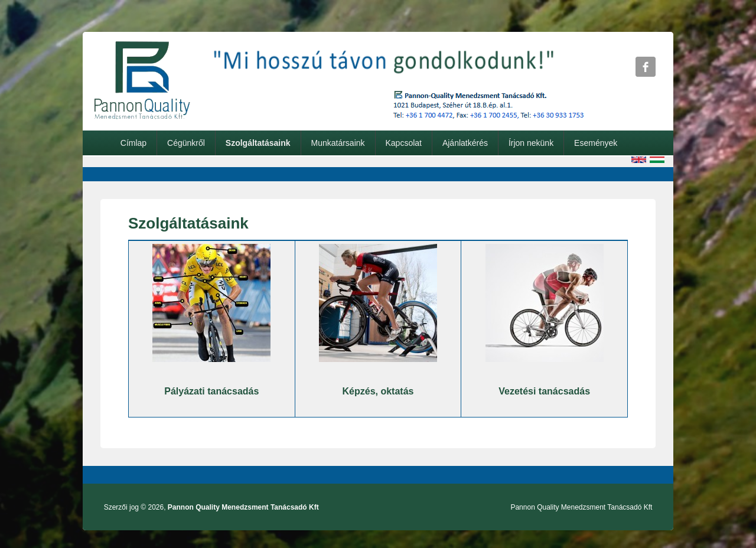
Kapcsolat (403, 143)
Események (596, 143)
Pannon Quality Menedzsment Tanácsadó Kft (243, 507)
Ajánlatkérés (465, 143)
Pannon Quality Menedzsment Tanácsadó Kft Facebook (646, 67)
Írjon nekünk (531, 143)
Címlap (133, 143)
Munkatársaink (338, 143)
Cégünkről (186, 143)
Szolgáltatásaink (258, 143)
